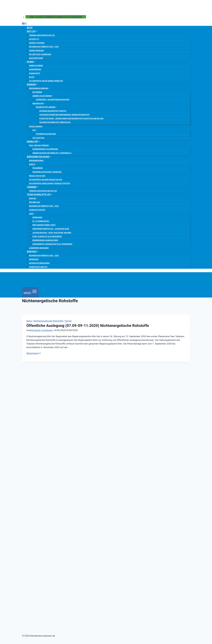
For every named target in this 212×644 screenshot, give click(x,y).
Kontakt (33, 198)
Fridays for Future (37, 176)
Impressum (34, 259)
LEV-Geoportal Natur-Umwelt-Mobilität (46, 81)
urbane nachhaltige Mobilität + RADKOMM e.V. (52, 153)
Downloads (37, 217)
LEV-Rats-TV (34, 39)
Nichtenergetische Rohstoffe (48, 321)
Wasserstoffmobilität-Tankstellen (55, 122)
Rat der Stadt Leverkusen (40, 54)
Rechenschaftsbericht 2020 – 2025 (44, 47)
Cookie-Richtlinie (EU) (38, 267)
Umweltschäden (36, 66)
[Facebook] (23, 24)
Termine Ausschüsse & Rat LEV (42, 35)
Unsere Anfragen (36, 51)
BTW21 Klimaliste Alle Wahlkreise (47, 236)
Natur (32, 77)
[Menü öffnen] (30, 292)
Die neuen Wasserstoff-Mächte (53, 111)
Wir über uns (34, 202)
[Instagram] (25, 24)
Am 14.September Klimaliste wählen (56, 17)
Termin (68, 321)
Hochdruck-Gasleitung (46, 134)
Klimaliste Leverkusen (42, 330)
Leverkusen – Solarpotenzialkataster (53, 100)
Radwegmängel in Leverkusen (45, 149)
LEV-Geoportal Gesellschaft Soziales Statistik (49, 183)
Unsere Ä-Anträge (37, 43)
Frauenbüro (38, 168)
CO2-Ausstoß (38, 138)
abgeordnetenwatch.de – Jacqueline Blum (51, 229)
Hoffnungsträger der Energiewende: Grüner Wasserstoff (64, 115)
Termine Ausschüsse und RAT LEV (43, 191)
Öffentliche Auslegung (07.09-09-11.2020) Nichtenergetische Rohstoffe (88, 326)
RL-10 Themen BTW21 (41, 221)
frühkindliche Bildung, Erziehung (47, 172)
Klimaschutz (35, 73)
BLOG (30, 28)
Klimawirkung (35, 69)
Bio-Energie (37, 92)
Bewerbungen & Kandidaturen (45, 240)
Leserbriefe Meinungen (39, 248)
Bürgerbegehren (36, 161)
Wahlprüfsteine (36, 58)
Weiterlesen (34, 353)
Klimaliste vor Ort (37, 210)
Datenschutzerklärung (39, 263)
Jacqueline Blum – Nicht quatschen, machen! (52, 233)
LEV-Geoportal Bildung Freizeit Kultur (45, 180)
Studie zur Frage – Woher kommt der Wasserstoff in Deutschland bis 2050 (71, 119)
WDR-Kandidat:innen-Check (44, 225)
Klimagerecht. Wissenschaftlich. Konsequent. (52, 244)
